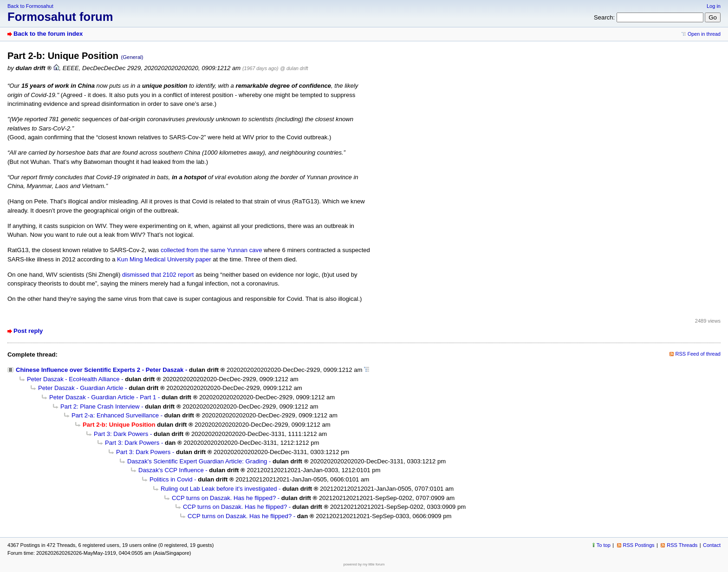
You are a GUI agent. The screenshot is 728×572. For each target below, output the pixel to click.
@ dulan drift (294, 68)
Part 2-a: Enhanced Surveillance (115, 415)
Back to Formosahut (30, 6)
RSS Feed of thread (698, 354)
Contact (712, 545)
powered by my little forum (364, 564)
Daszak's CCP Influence (171, 470)
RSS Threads (682, 545)
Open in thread (704, 34)
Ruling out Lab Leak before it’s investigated (219, 489)
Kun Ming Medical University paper (164, 259)
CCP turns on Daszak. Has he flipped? (224, 498)
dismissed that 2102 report (158, 275)
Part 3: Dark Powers (121, 434)
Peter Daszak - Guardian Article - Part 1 (103, 397)
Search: (604, 17)
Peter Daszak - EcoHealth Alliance (73, 379)
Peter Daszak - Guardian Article (81, 388)
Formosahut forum (60, 17)
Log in (714, 6)
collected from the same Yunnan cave (211, 250)
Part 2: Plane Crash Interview (100, 406)
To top (604, 545)
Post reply (28, 331)
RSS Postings (639, 545)
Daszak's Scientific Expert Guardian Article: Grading (197, 461)
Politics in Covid (171, 479)
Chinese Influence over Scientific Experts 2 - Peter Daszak (100, 370)
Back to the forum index (48, 34)
